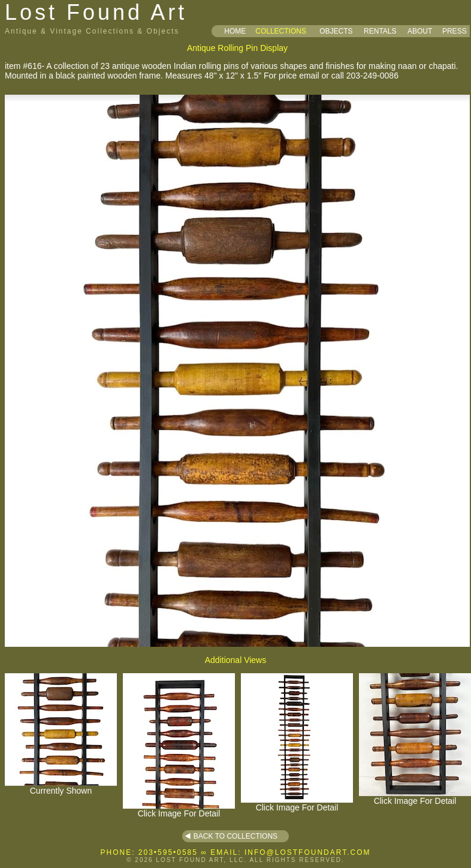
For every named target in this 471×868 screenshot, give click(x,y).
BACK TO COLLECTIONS (236, 836)
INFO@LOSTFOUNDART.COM (308, 852)
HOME (235, 31)
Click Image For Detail (179, 810)
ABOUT (420, 31)
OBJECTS (336, 31)
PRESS (455, 31)
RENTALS (380, 31)
